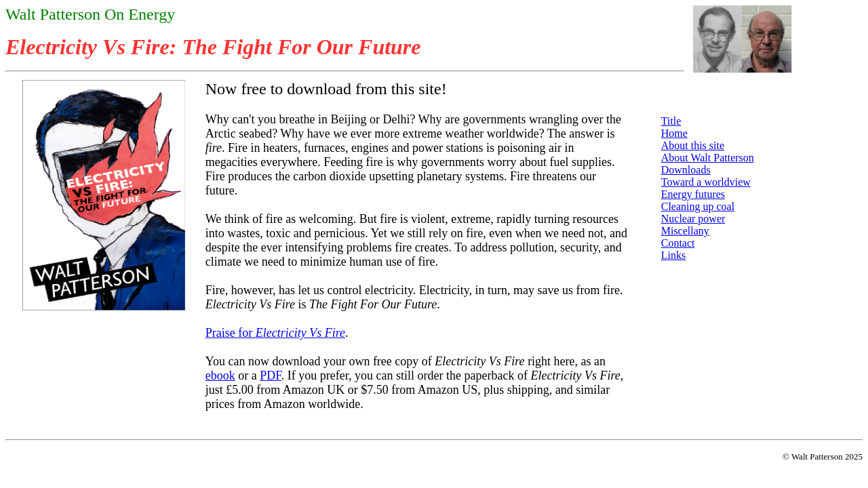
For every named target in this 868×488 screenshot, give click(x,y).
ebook (220, 375)
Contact (678, 243)
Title (671, 121)
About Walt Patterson (708, 158)
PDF (271, 375)
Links (673, 255)
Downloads (686, 170)
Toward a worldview (706, 182)
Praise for (275, 333)
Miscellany (685, 231)
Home (674, 133)
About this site (693, 145)
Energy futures (693, 194)
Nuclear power (693, 219)
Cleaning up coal (698, 206)
